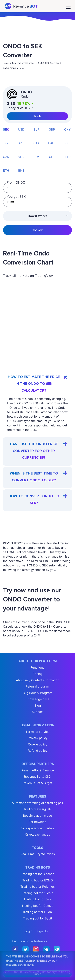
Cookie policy (38, 744)
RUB (36, 143)
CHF (52, 157)
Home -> (7, 63)
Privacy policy (38, 738)
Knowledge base (38, 699)
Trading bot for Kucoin (37, 893)
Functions (37, 668)
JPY (6, 143)
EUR (37, 129)
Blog (38, 706)
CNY (67, 129)
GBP (52, 129)
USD (21, 129)
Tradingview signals (37, 809)
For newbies (37, 822)
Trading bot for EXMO (38, 880)
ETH (6, 170)
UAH (51, 143)
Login (28, 931)
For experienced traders (37, 828)
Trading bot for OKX (38, 899)
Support (38, 712)
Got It (38, 973)
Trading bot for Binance (38, 874)
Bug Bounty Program (37, 693)
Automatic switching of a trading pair (38, 803)
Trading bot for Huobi (37, 912)
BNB (21, 170)
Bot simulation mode (37, 816)
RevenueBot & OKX (38, 777)
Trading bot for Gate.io (37, 906)
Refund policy (37, 751)
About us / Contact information (38, 680)
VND (21, 157)
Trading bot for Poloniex (37, 887)
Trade (37, 116)
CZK (6, 157)
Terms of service (37, 732)
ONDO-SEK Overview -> (50, 63)
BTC (67, 157)
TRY (37, 157)
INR (66, 143)
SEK (6, 129)
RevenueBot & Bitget (37, 783)
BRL (21, 143)
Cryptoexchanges (37, 834)
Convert (38, 230)
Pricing (38, 674)
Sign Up (42, 931)
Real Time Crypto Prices (38, 854)
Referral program (37, 686)
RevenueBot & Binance (38, 770)
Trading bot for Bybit (37, 918)
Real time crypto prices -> (25, 63)
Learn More (26, 965)
